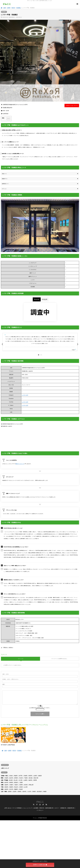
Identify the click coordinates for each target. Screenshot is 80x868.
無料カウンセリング (20, 464)
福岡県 (10, 792)
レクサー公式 (25, 395)
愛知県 (16, 782)
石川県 (21, 780)
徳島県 (6, 789)
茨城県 (6, 778)
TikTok (43, 805)
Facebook (37, 805)
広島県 (21, 787)
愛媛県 (16, 789)
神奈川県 (36, 778)
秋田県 (30, 776)
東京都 (31, 778)
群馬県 (16, 778)
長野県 (35, 780)
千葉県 (26, 778)
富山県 (16, 780)
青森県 (16, 776)
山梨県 (25, 780)
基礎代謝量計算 (49, 808)
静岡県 (11, 782)
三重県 (21, 782)
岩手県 (21, 776)
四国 (2, 789)
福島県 (40, 776)
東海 (2, 782)
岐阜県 (6, 782)
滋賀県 (6, 785)
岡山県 (16, 787)
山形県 (35, 776)
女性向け (11, 648)
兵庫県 (9, 8)
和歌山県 (31, 785)
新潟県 (11, 780)
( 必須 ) (6, 674)
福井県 (30, 780)
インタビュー (40, 810)
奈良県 (26, 785)
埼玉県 (21, 778)
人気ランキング (5, 768)
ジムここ (40, 802)
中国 (2, 787)
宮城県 (25, 776)
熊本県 (24, 792)
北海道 (11, 776)
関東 (2, 778)
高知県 (21, 789)
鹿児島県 (39, 792)
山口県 (26, 787)
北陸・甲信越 (4, 780)
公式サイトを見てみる (40, 865)
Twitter (34, 805)
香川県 (11, 789)
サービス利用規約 (17, 808)
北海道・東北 (4, 776)
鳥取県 (6, 787)
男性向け (6, 648)
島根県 (11, 787)
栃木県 (11, 778)
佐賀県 (15, 792)
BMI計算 (42, 808)
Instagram (40, 805)
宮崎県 (34, 792)
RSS (46, 805)
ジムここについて (28, 808)
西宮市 (13, 8)
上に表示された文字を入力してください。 (40, 708)
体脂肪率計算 (71, 808)
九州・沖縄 (4, 792)
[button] (2, 225)
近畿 (5, 8)
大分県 (29, 792)
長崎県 (19, 792)
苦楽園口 (19, 8)
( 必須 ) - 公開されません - (11, 679)
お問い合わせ (8, 808)
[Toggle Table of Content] (7, 119)
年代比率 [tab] (45, 299)
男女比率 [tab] (37, 299)
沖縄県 (45, 792)
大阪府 (16, 785)
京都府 (11, 785)
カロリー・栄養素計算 (60, 808)
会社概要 (36, 808)
